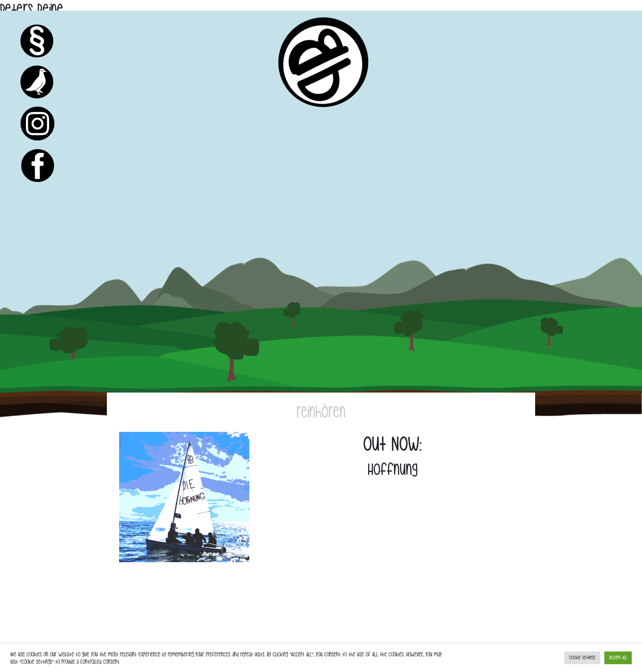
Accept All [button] (618, 658)
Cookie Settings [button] (582, 658)
